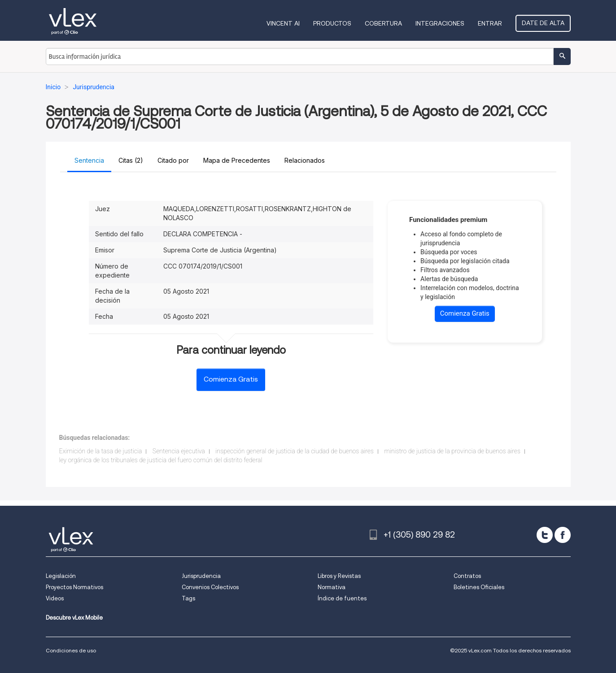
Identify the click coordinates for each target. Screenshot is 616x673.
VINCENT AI (283, 23)
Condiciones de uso (71, 650)
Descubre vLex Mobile (74, 618)
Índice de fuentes (342, 598)
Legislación (61, 576)
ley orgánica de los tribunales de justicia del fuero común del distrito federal (161, 460)
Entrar (490, 23)
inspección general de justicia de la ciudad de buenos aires (295, 451)
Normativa (332, 587)
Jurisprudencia (201, 576)
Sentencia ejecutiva (179, 451)
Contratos (467, 576)
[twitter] (545, 535)
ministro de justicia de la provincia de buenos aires (452, 451)
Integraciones (440, 23)
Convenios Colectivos (210, 587)
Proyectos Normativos (74, 587)
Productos (332, 23)
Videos (55, 598)
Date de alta (543, 23)
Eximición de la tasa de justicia (101, 451)
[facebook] (563, 535)
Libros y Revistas (339, 576)
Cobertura (383, 23)
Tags (188, 598)
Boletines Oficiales (479, 587)
